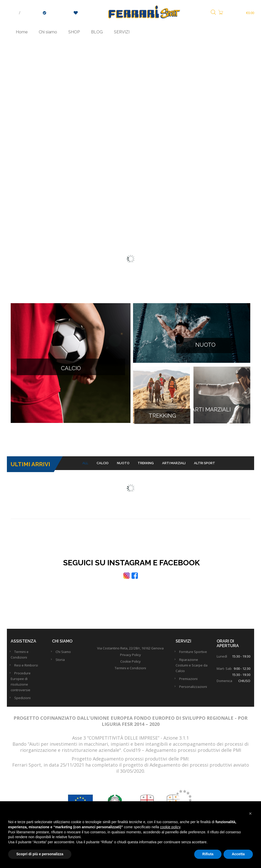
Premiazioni (190, 681)
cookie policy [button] (170, 827)
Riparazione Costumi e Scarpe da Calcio (192, 667)
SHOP (74, 32)
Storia (62, 662)
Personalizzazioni (195, 689)
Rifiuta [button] (208, 854)
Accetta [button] (238, 854)
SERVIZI (122, 32)
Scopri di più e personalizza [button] (40, 854)
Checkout (57, 13)
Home (22, 32)
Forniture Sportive (195, 654)
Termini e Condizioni (130, 670)
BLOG (97, 32)
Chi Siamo (65, 654)
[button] (250, 813)
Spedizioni (24, 700)
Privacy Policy (130, 657)
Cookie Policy (130, 663)
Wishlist (85, 13)
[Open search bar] (213, 13)
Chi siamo (48, 32)
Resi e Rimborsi (28, 667)
